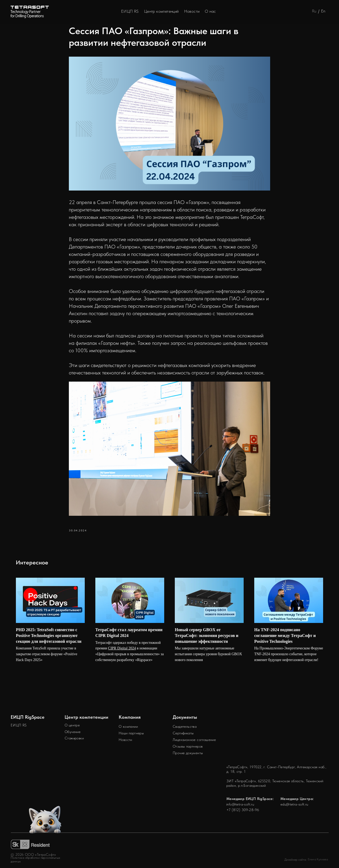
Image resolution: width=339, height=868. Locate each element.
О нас (210, 11)
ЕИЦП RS (130, 11)
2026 (20, 855)
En (323, 11)
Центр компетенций (161, 11)
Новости (192, 11)
